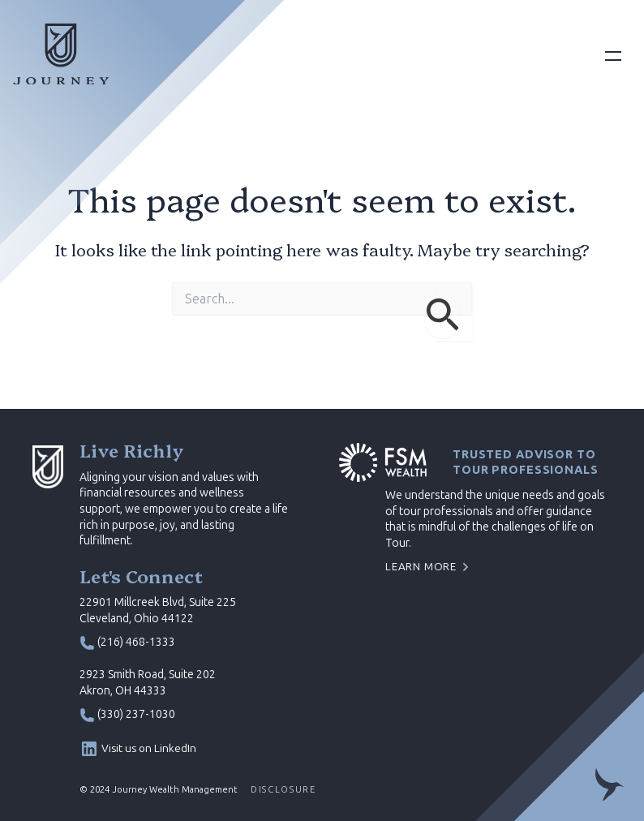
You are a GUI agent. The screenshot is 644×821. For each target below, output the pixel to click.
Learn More (421, 567)
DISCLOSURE (283, 790)
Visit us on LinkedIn (149, 748)
